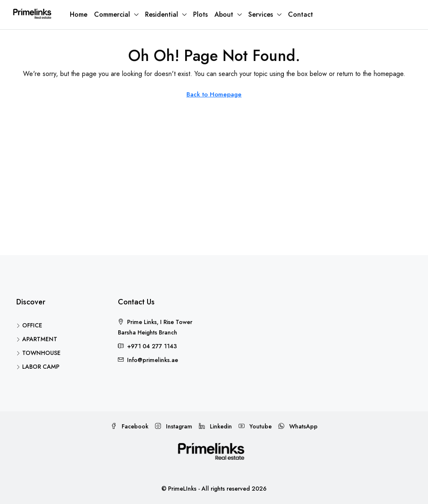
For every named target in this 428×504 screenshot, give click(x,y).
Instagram (174, 426)
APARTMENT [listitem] (37, 339)
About (224, 14)
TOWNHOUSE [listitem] (38, 353)
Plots (200, 14)
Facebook (130, 426)
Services (261, 14)
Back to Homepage (214, 94)
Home (79, 14)
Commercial (112, 14)
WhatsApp (298, 426)
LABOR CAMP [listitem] (38, 367)
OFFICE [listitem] (29, 325)
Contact (301, 14)
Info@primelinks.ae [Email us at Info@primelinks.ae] (153, 360)
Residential (162, 14)
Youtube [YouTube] (255, 426)
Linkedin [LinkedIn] (215, 426)
